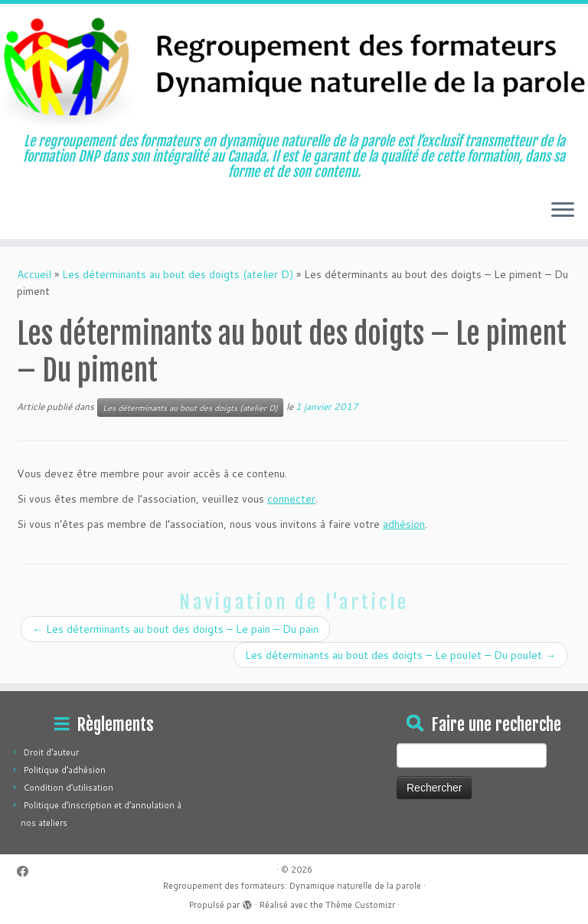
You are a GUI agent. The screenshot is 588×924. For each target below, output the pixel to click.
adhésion (404, 524)
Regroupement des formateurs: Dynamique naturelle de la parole (292, 886)
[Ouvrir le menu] (563, 211)
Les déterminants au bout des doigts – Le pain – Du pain (175, 629)
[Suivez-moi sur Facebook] (28, 872)
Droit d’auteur (51, 752)
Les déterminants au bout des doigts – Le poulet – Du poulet (400, 655)
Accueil (34, 274)
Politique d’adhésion (65, 770)
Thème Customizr (360, 905)
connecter (291, 499)
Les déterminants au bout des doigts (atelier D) (178, 274)
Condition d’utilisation (69, 788)
